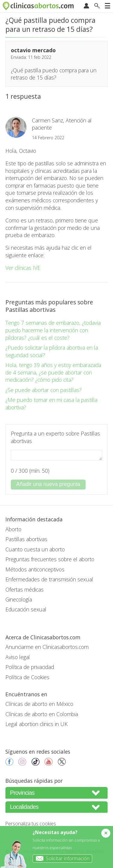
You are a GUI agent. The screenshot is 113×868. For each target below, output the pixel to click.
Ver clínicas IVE (23, 268)
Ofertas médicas (25, 589)
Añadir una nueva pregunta (48, 484)
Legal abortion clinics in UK (37, 724)
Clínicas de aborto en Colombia (42, 714)
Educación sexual (26, 609)
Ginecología (19, 599)
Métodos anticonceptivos (35, 569)
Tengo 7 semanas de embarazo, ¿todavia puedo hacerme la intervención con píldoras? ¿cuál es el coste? (53, 330)
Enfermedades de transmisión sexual (49, 579)
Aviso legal (18, 657)
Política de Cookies (27, 677)
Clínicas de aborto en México (39, 704)
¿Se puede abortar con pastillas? (44, 390)
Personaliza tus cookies (31, 824)
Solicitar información (61, 858)
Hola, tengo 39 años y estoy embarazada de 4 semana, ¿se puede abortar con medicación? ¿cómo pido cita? (53, 372)
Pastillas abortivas (26, 539)
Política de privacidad (30, 667)
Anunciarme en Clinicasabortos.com (47, 647)
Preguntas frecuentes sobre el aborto (50, 559)
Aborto (13, 529)
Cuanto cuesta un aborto (35, 549)
